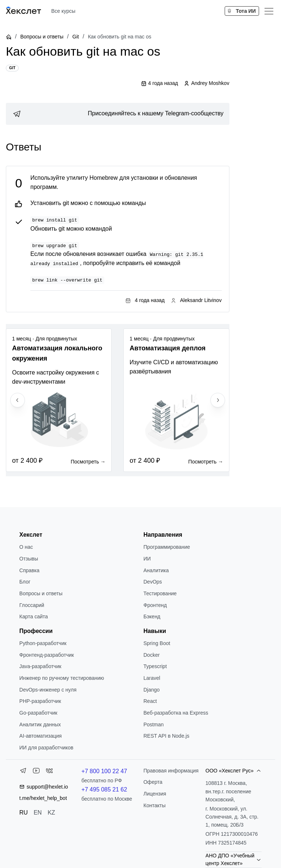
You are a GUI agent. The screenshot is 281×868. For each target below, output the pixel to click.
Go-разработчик (38, 713)
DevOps (153, 582)
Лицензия (155, 794)
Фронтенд (155, 605)
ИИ (147, 559)
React (150, 701)
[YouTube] (36, 772)
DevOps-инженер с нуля (48, 690)
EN (38, 813)
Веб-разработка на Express (176, 713)
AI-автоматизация (41, 736)
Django (151, 690)
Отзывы (29, 559)
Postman (153, 724)
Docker (151, 655)
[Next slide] (218, 400)
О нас (26, 547)
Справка (29, 570)
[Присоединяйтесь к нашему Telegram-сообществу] (118, 114)
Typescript (155, 666)
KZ (51, 813)
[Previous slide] (18, 400)
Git (76, 37)
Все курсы (63, 11)
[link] (118, 114)
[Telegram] (23, 772)
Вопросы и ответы (42, 37)
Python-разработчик (43, 643)
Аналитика (156, 570)
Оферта (153, 782)
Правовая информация (171, 771)
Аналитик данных (40, 724)
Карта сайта (34, 616)
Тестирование (160, 593)
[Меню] (269, 11)
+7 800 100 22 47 (104, 771)
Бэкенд (152, 616)
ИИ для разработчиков (46, 748)
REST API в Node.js (166, 736)
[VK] (49, 772)
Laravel (152, 678)
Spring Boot (157, 643)
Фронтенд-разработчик (47, 655)
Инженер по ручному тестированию (62, 678)
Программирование (167, 547)
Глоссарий (32, 605)
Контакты (154, 805)
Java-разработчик (40, 666)
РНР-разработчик (40, 701)
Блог (25, 582)
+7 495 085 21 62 (104, 789)
